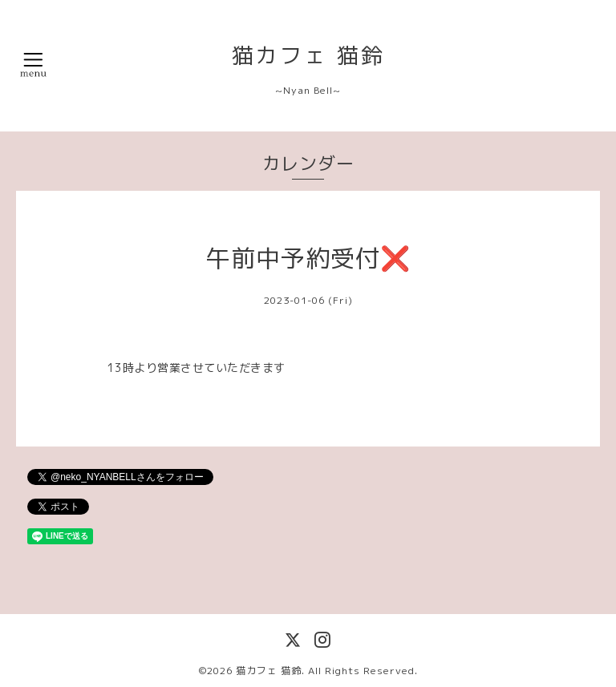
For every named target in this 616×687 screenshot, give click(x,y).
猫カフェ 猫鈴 (308, 55)
